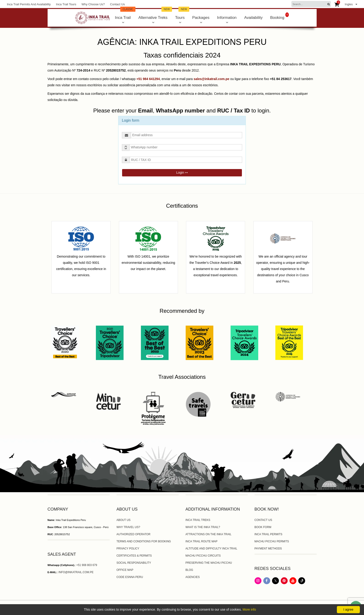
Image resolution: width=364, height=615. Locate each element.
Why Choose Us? (93, 4)
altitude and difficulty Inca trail (211, 549)
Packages (201, 18)
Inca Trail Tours (66, 4)
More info (249, 609)
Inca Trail (125, 14)
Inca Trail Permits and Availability (29, 4)
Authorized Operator (134, 534)
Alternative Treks (155, 14)
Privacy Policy (128, 549)
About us (124, 520)
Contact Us (118, 4)
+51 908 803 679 (87, 565)
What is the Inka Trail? (203, 527)
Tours (182, 14)
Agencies (193, 577)
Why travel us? (128, 527)
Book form (263, 527)
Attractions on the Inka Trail (209, 534)
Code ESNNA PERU (130, 577)
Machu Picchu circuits (203, 556)
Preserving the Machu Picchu (209, 563)
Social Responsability (134, 563)
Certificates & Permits (134, 556)
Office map (125, 570)
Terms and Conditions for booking (144, 541)
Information (227, 18)
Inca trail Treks (198, 520)
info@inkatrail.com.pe (76, 572)
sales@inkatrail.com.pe (211, 79)
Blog (189, 570)
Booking (279, 16)
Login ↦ (182, 172)
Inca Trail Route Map (202, 541)
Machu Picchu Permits (272, 541)
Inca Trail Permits (268, 534)
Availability (253, 18)
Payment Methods (268, 549)
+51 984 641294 (148, 79)
